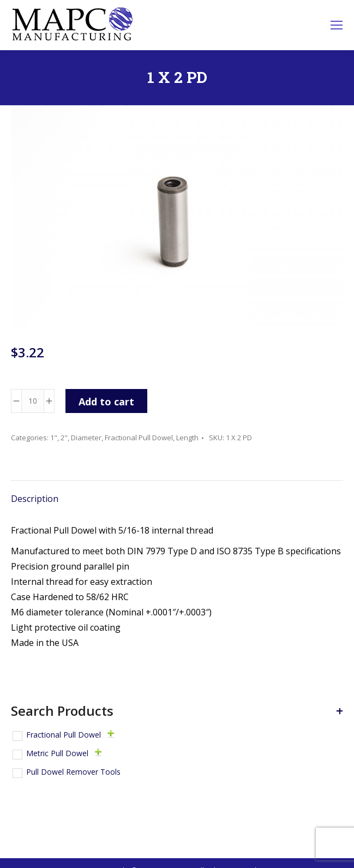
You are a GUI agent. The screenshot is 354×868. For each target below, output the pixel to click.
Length (187, 438)
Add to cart (106, 402)
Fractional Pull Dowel (139, 438)
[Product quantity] (33, 401)
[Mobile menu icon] (337, 25)
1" (54, 438)
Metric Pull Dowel (57, 753)
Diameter (86, 438)
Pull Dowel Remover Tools (73, 772)
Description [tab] (35, 499)
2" (64, 438)
